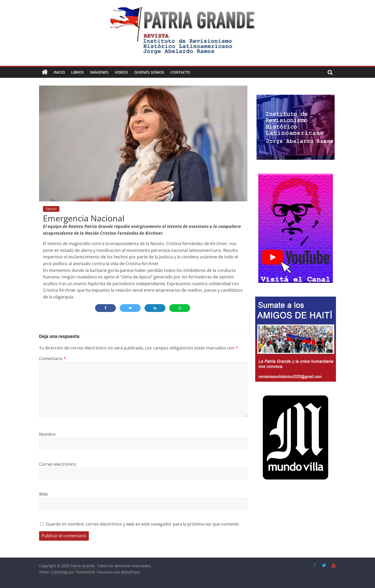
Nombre (47, 434)
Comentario (52, 359)
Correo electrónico (58, 464)
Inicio (59, 72)
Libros (77, 72)
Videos (121, 72)
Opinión (51, 209)
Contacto (180, 72)
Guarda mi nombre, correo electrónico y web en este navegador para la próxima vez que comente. (143, 524)
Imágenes (99, 72)
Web (43, 494)
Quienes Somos (149, 72)
